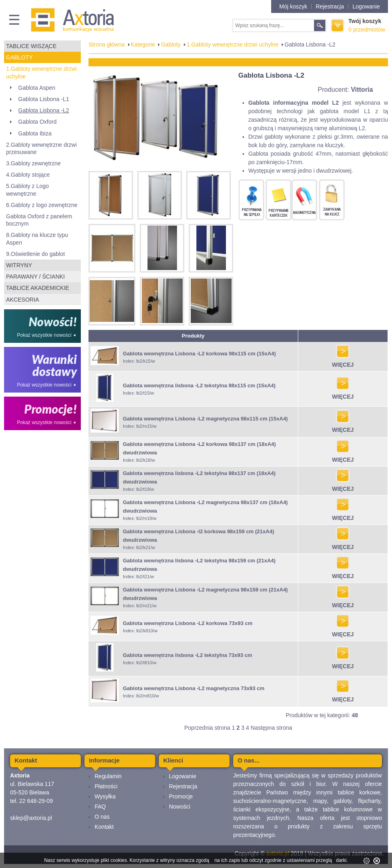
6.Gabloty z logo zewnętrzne (42, 205)
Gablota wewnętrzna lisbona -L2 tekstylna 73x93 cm (188, 655)
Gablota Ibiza (35, 133)
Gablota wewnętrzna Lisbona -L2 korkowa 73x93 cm (188, 623)
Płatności (106, 786)
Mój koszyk (293, 6)
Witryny (19, 265)
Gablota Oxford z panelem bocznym (39, 220)
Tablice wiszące (31, 46)
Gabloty (19, 57)
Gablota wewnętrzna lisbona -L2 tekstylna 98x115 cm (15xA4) (199, 385)
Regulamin (108, 776)
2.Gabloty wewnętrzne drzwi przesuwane (41, 148)
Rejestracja (330, 6)
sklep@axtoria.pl (31, 818)
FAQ (100, 807)
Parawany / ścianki (35, 277)
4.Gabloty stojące (28, 175)
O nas (102, 817)
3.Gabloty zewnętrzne (33, 163)
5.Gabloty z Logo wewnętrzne (27, 190)
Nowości (180, 807)
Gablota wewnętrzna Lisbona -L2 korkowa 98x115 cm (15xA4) (199, 354)
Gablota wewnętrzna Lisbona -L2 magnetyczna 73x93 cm (194, 688)
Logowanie (366, 6)
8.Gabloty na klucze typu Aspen (37, 239)
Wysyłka (105, 796)
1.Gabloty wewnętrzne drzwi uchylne (41, 72)
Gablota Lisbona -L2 (44, 110)
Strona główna (107, 44)
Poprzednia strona (207, 728)
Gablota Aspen (37, 88)
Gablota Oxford (37, 122)
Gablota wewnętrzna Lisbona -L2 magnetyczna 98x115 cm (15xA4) (205, 419)
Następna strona (271, 728)
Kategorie (143, 44)
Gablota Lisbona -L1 (44, 99)
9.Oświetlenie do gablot (36, 254)
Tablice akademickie (38, 288)
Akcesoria (23, 300)
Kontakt (104, 827)
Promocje (181, 796)
